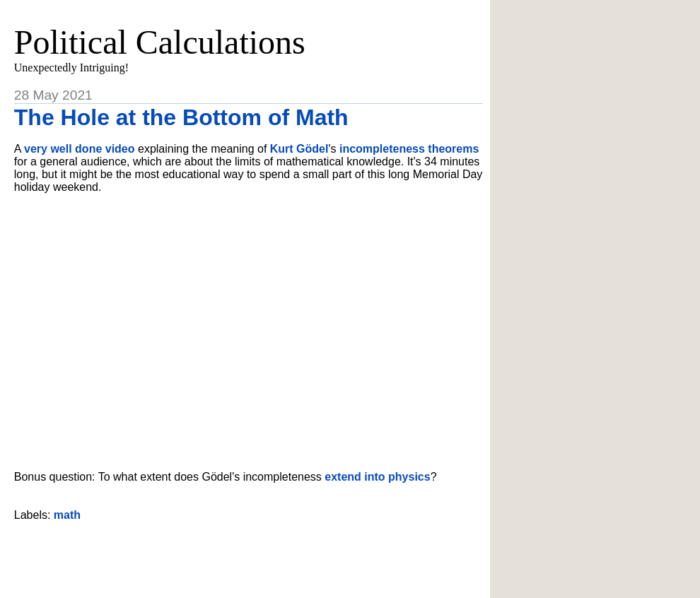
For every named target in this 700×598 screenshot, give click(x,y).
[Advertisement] (248, 554)
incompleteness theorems (409, 149)
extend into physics (377, 477)
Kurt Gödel (299, 149)
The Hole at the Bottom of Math (181, 117)
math (67, 515)
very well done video (80, 149)
